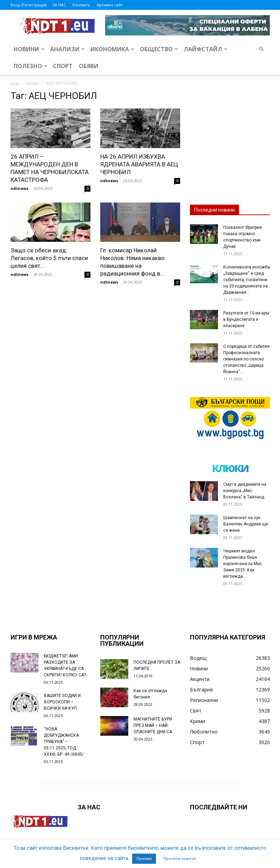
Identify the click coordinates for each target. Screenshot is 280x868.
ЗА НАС (59, 5)
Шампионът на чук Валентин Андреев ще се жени (246, 524)
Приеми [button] (144, 859)
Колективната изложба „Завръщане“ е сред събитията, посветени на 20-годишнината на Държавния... (247, 280)
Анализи (67, 49)
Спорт (63, 66)
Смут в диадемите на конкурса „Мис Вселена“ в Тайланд (245, 491)
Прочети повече (180, 859)
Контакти (81, 5)
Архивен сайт (110, 5)
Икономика (112, 49)
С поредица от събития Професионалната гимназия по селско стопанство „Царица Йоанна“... (246, 359)
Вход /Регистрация (29, 5)
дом (15, 83)
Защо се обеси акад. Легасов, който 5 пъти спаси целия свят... (49, 258)
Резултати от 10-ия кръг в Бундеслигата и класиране (247, 319)
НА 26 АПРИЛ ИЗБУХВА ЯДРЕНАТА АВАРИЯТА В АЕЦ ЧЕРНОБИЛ (139, 164)
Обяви (89, 66)
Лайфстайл (206, 49)
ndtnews (19, 188)
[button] (261, 49)
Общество (159, 49)
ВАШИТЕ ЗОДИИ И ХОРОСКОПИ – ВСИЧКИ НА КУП (62, 702)
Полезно (30, 66)
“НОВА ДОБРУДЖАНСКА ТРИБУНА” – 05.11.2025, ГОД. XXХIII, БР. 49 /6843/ (64, 742)
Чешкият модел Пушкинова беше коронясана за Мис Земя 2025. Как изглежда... (243, 564)
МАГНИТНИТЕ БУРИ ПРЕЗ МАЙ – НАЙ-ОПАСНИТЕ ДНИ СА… (154, 725)
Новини (29, 49)
